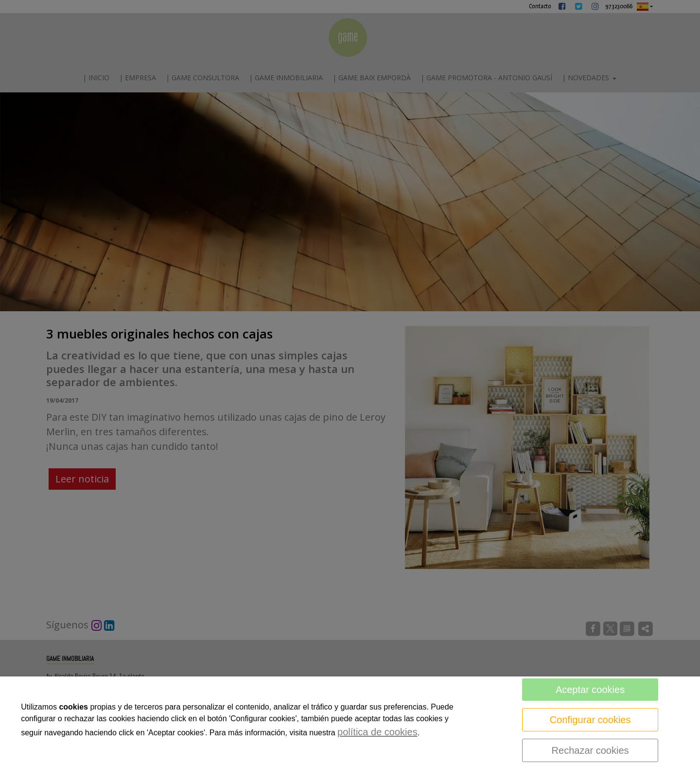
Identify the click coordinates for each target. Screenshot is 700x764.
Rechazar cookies (590, 750)
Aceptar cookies (590, 690)
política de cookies (377, 732)
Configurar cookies (590, 720)
